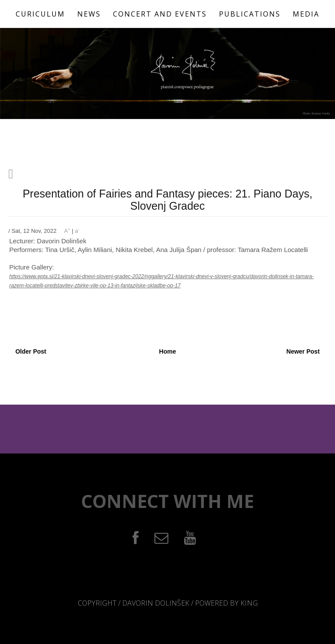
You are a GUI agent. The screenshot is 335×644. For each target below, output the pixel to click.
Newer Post (303, 351)
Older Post (31, 351)
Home (168, 351)
